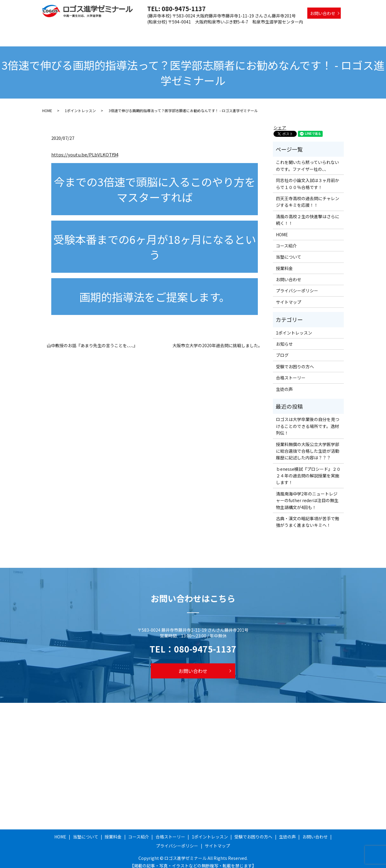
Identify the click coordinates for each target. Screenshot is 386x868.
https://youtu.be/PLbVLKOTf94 (85, 149)
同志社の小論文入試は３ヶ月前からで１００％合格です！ (308, 178)
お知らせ (284, 338)
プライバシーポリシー (297, 285)
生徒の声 (332, 31)
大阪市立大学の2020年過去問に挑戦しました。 (217, 340)
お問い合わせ (323, 13)
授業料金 (157, 31)
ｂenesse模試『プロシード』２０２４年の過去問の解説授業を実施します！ (308, 470)
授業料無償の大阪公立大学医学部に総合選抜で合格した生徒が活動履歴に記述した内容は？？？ (308, 445)
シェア (280, 122)
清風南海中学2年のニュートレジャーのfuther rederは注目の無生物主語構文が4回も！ (307, 495)
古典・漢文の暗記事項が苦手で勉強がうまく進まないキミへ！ (308, 516)
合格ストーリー (214, 31)
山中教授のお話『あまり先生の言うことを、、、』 (92, 340)
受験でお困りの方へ (298, 31)
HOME (103, 31)
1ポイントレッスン (254, 31)
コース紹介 (182, 31)
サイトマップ (289, 296)
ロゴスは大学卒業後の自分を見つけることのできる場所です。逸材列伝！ (308, 420)
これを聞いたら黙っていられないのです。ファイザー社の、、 (307, 160)
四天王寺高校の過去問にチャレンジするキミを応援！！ (308, 196)
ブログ (282, 349)
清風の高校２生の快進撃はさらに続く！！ (308, 214)
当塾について (129, 31)
